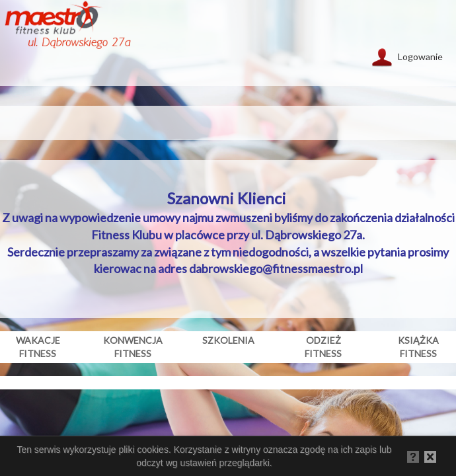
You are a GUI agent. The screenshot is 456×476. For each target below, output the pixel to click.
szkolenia (228, 340)
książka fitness (418, 347)
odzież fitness (323, 347)
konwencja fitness (133, 347)
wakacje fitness (38, 347)
